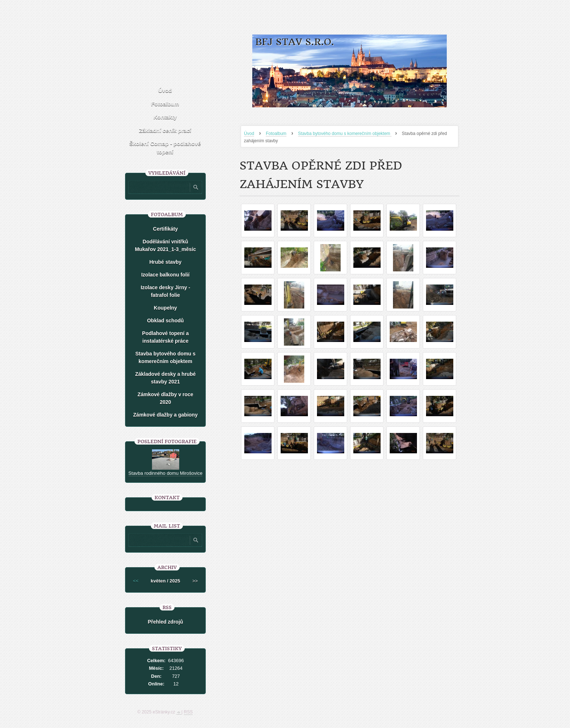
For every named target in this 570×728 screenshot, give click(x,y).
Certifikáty (165, 229)
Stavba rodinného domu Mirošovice (165, 473)
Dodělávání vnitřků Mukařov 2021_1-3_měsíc (165, 245)
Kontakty (165, 117)
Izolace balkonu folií (165, 275)
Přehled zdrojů (165, 622)
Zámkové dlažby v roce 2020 (165, 398)
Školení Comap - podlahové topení (165, 148)
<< (136, 581)
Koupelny (165, 308)
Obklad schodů (165, 321)
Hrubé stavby (166, 262)
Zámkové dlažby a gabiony (165, 415)
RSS (188, 712)
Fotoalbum (276, 134)
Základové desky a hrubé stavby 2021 (166, 378)
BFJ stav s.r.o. (295, 42)
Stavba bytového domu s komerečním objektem (345, 134)
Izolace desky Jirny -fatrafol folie (165, 291)
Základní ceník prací (165, 130)
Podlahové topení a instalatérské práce (165, 337)
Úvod (249, 134)
